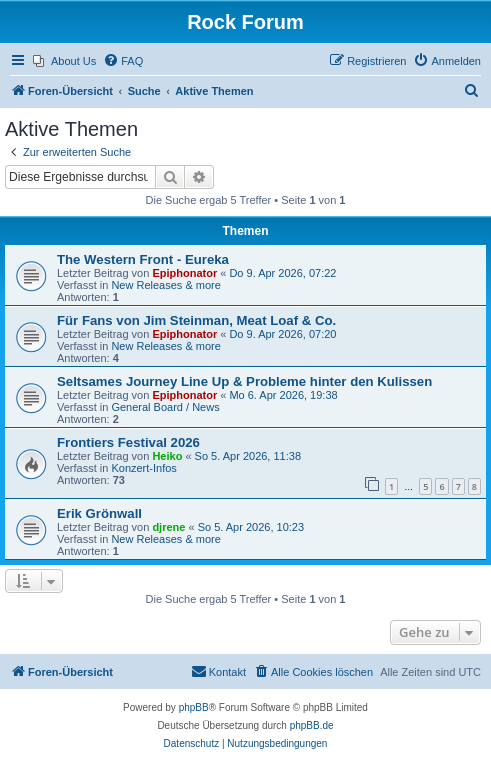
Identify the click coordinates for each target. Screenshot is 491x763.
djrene (168, 527)
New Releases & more (165, 285)
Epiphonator (184, 273)
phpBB (194, 707)
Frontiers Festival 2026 (128, 442)
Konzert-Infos (143, 468)
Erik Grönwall (99, 513)
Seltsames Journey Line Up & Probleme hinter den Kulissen (244, 381)
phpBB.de (312, 725)
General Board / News (165, 407)
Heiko (167, 456)
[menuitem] (64, 61)
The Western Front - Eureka (143, 259)
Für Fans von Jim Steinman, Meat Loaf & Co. (196, 320)
